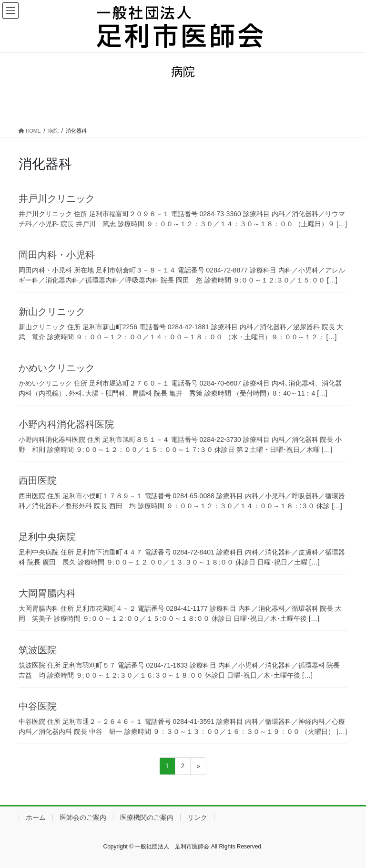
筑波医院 (38, 650)
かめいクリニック (57, 368)
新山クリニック (52, 312)
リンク (197, 817)
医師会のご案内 (83, 817)
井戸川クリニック (57, 199)
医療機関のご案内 (147, 817)
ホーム (36, 817)
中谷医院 (38, 706)
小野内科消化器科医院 (66, 424)
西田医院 (38, 481)
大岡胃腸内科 (47, 593)
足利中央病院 (47, 537)
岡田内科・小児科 (57, 255)
